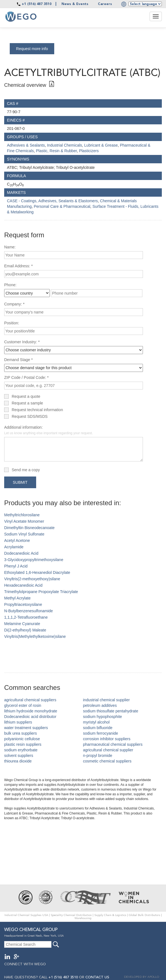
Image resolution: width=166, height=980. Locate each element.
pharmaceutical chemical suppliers (113, 744)
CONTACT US (97, 977)
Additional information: (49, 430)
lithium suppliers (18, 722)
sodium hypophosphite (103, 717)
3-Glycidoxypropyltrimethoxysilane (34, 560)
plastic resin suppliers (23, 744)
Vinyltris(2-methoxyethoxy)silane (32, 579)
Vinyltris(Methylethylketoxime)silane (35, 636)
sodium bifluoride (98, 728)
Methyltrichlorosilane (22, 515)
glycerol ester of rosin (23, 705)
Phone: (10, 285)
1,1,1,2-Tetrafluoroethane (26, 617)
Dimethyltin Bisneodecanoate (29, 528)
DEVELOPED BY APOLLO (142, 977)
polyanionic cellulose (22, 739)
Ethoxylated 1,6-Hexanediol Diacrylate (37, 572)
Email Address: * (18, 266)
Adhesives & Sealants (26, 145)
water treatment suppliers (26, 728)
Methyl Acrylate (17, 598)
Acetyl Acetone (17, 540)
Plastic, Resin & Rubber (56, 151)
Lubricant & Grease (101, 145)
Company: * (14, 304)
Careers (105, 4)
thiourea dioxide (18, 761)
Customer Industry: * (22, 342)
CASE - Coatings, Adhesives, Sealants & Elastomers (52, 201)
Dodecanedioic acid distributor (30, 717)
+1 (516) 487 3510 (37, 4)
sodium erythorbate (21, 750)
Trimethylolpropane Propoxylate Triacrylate (41, 592)
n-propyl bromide (98, 756)
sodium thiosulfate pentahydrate (111, 711)
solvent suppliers (19, 756)
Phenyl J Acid (16, 566)
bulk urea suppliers (21, 733)
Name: (10, 247)
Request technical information (37, 410)
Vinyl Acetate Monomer (24, 521)
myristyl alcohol (96, 722)
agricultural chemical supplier (108, 750)
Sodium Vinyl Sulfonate (24, 534)
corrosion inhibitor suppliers (107, 739)
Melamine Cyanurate (22, 624)
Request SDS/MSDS (30, 416)
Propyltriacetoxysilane (23, 604)
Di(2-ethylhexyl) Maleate (25, 630)
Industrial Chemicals (65, 145)
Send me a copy (26, 470)
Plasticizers (89, 151)
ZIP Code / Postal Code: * (26, 377)
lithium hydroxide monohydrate (31, 711)
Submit (20, 482)
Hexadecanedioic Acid (23, 585)
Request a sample (27, 403)
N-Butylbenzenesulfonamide (29, 611)
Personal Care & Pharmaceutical (62, 206)
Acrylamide (14, 547)
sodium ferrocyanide (101, 733)
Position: (12, 323)
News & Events (75, 4)
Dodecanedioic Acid (21, 553)
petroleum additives (100, 705)
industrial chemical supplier (106, 700)
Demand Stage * (18, 360)
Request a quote (26, 396)
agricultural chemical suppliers (30, 700)
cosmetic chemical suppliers (107, 761)
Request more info (32, 49)
